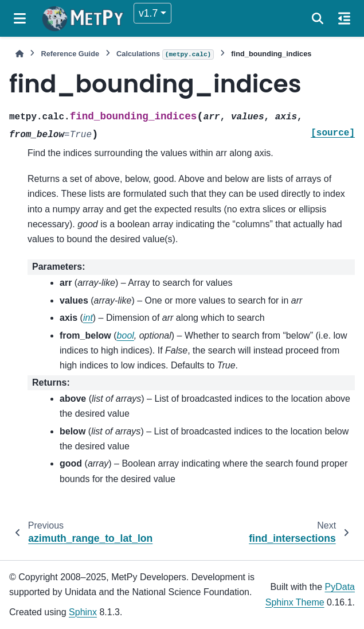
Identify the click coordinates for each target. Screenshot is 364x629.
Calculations (165, 55)
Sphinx (83, 612)
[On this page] (344, 18)
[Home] (19, 54)
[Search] (318, 18)
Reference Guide (70, 54)
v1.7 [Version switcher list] (148, 13)
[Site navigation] (20, 18)
